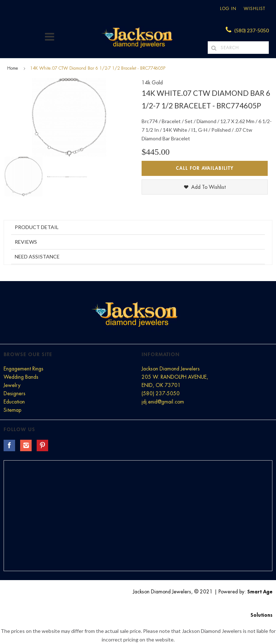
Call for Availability (205, 168)
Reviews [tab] (26, 242)
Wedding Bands (21, 377)
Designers (15, 393)
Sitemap (12, 410)
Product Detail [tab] (37, 227)
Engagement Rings (24, 369)
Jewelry (12, 385)
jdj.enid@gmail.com (163, 402)
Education (14, 402)
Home (13, 68)
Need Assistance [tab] (37, 256)
